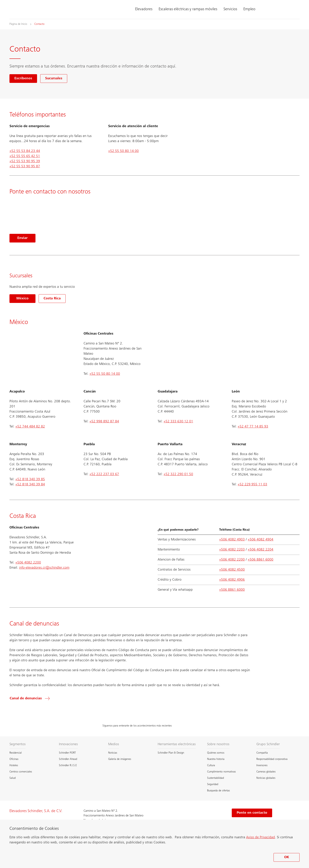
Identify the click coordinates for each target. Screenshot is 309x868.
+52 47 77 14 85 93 (253, 427)
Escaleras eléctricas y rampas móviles (188, 9)
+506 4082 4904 (261, 540)
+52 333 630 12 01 (178, 422)
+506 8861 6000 (261, 560)
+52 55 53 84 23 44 (25, 151)
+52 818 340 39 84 (30, 485)
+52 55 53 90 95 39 (25, 161)
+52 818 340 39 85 (30, 479)
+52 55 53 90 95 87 (25, 167)
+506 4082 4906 (232, 580)
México (22, 299)
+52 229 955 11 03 (252, 485)
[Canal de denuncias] (32, 699)
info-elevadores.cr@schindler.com (44, 568)
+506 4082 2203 (232, 550)
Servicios (230, 9)
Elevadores (144, 9)
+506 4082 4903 (232, 540)
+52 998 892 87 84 (104, 422)
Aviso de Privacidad (261, 837)
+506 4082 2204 (261, 550)
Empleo (249, 9)
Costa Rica (52, 299)
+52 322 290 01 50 (178, 474)
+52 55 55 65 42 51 (25, 156)
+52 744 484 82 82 (30, 427)
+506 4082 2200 (28, 563)
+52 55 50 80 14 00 (123, 151)
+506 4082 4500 (232, 570)
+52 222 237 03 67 (104, 474)
